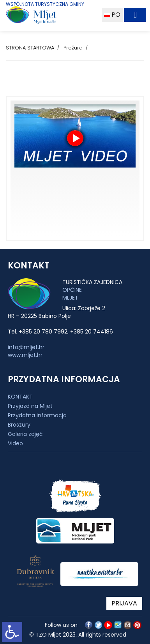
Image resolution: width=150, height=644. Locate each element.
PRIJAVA (124, 603)
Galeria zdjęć (25, 434)
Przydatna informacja (37, 415)
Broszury (19, 425)
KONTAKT (20, 397)
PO (112, 15)
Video (15, 443)
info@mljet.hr (26, 347)
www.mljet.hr (25, 355)
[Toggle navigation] (135, 15)
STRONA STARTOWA (30, 48)
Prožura (73, 48)
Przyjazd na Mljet (30, 406)
